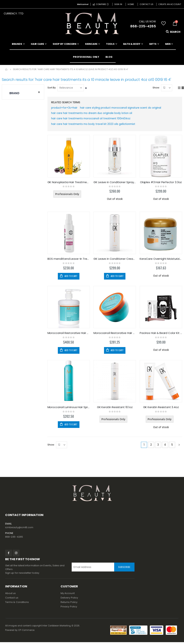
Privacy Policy (69, 608)
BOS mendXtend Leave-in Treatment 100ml (69, 260)
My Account (68, 595)
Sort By (52, 88)
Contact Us (147, 4)
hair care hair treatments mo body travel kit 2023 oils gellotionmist (95, 126)
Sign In (118, 4)
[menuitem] (109, 57)
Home (131, 4)
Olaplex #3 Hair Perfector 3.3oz (161, 184)
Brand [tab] (25, 92)
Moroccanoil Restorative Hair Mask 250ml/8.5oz (115, 335)
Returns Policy (69, 604)
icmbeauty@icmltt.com (19, 529)
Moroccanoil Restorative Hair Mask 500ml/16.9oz (69, 335)
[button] (163, 23)
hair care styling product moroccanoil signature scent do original (123, 108)
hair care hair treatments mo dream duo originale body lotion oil (93, 114)
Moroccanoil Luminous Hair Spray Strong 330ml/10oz (69, 409)
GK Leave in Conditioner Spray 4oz (115, 184)
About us (11, 595)
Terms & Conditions (17, 604)
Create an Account (170, 4)
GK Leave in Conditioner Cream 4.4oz (115, 260)
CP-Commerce (26, 632)
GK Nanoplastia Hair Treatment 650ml (69, 184)
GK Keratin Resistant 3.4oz (161, 409)
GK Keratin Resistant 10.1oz (115, 409)
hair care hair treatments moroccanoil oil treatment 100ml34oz (93, 120)
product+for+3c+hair (65, 108)
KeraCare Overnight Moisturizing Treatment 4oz (161, 260)
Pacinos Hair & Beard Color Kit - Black (161, 335)
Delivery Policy (69, 600)
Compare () (100, 4)
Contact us (12, 600)
